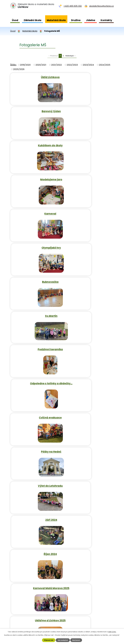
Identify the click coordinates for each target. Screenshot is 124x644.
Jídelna (91, 20)
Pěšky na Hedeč (88, 244)
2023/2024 (88, 65)
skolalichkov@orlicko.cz (101, 6)
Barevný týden (88, 77)
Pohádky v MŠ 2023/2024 (88, 546)
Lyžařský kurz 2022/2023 (88, 379)
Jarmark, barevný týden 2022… (88, 412)
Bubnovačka (36, 177)
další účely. (112, 631)
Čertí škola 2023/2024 (88, 513)
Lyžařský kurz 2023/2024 (36, 546)
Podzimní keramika (36, 211)
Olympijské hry (88, 144)
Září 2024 (88, 278)
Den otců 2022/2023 (36, 479)
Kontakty (106, 20)
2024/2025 (105, 65)
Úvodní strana (18, 608)
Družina (76, 20)
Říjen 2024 (36, 311)
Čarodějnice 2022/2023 (36, 446)
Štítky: (13, 65)
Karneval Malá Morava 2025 (88, 311)
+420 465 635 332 (73, 6)
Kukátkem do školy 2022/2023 (36, 412)
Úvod (15, 20)
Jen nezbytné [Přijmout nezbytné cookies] (63, 640)
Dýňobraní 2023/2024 (36, 513)
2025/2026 (19, 69)
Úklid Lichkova (36, 77)
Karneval (36, 144)
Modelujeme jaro (88, 110)
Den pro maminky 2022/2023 (88, 446)
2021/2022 (57, 65)
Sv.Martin (88, 177)
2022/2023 (72, 65)
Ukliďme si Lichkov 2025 (36, 345)
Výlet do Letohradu (36, 278)
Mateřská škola (56, 20)
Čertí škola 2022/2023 (36, 379)
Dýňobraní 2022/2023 (88, 345)
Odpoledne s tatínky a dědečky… (88, 211)
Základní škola (32, 20)
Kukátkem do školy (36, 110)
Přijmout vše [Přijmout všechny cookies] (48, 640)
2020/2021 (41, 65)
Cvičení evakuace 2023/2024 (88, 479)
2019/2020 (25, 65)
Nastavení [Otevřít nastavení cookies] (77, 640)
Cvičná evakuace (36, 244)
